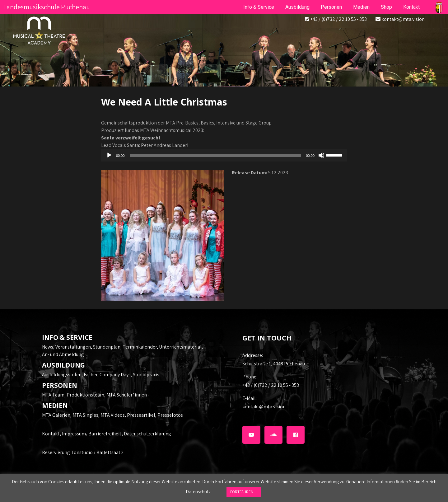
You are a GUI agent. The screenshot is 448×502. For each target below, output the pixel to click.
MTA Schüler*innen (127, 395)
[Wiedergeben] (109, 155)
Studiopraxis (146, 375)
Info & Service (259, 7)
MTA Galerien (56, 415)
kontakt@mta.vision (403, 19)
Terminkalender (140, 347)
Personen (331, 7)
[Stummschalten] (321, 155)
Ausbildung (297, 7)
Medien (361, 7)
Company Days (115, 375)
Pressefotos (170, 415)
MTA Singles (85, 415)
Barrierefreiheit (105, 434)
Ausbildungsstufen (62, 375)
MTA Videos (113, 415)
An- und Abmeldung (63, 354)
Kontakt (51, 434)
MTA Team (53, 395)
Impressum (74, 434)
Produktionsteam (85, 395)
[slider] (215, 155)
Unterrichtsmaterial (180, 347)
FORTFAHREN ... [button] (244, 492)
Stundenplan (107, 347)
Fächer (91, 375)
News (48, 347)
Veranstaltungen (73, 347)
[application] (224, 155)
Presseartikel (141, 415)
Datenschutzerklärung (147, 434)
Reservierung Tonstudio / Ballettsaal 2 (83, 452)
